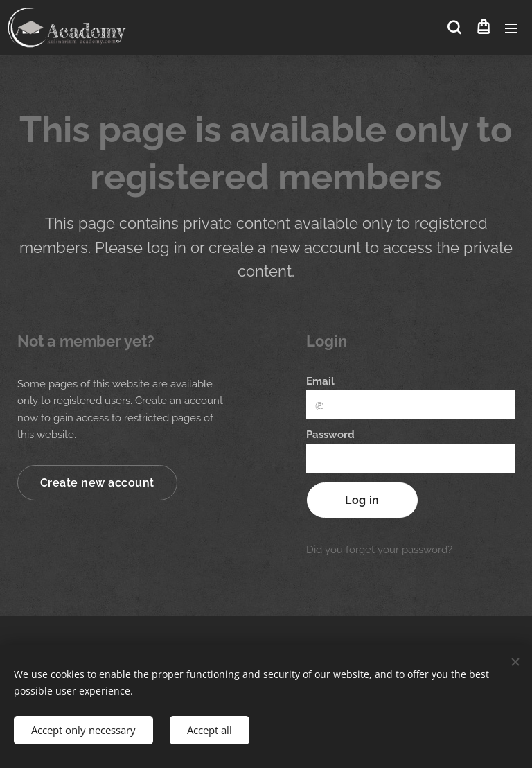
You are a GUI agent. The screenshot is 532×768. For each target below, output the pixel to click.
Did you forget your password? (379, 550)
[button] (454, 28)
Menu (511, 28)
